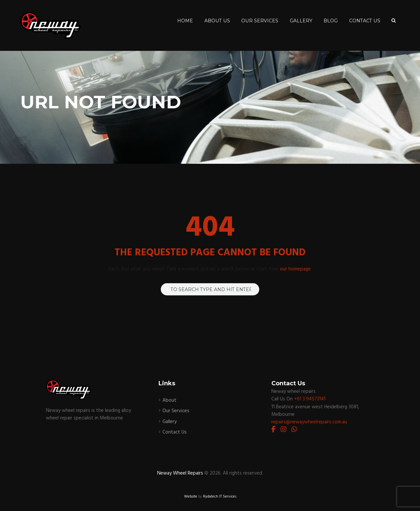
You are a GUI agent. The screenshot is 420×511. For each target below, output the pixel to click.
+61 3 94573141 (310, 399)
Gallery (169, 422)
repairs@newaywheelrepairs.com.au (309, 422)
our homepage (295, 269)
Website (191, 497)
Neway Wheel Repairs (180, 473)
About (169, 400)
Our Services (176, 411)
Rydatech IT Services (220, 497)
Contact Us (175, 432)
